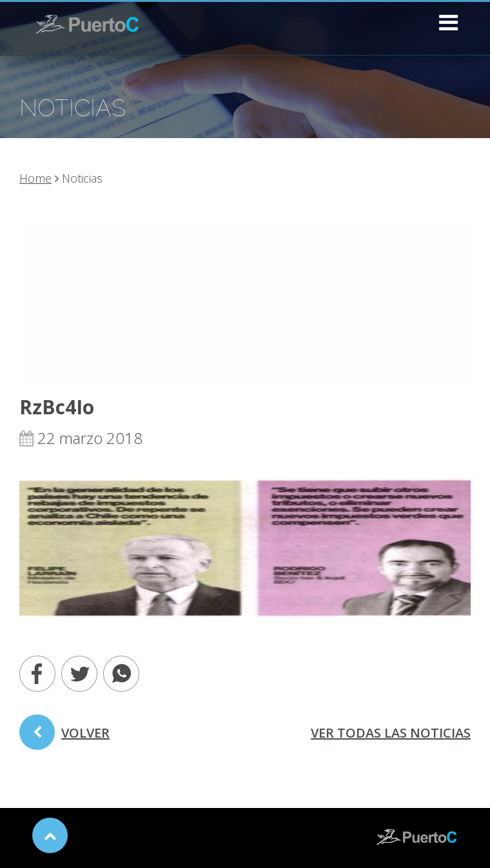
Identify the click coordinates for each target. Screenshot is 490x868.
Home (35, 178)
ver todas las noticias (391, 733)
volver (64, 737)
